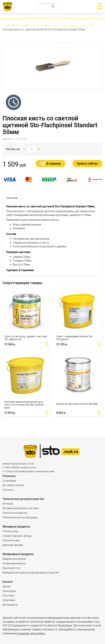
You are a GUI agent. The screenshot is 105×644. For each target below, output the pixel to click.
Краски (7, 586)
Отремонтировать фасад (17, 536)
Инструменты (10, 605)
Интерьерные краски (14, 563)
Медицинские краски (14, 559)
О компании (9, 481)
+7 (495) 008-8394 (11, 468)
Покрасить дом (11, 540)
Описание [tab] (12, 198)
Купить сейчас (87, 163)
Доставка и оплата (13, 485)
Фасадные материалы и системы (21, 508)
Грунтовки (8, 595)
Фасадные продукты (16, 527)
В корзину (53, 163)
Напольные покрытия (15, 513)
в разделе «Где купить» (31, 633)
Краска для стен (12, 568)
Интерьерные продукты (18, 554)
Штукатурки (9, 591)
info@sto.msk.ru (28, 468)
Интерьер (8, 504)
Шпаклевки (9, 600)
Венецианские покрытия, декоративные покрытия (31, 573)
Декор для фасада (13, 545)
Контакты (8, 490)
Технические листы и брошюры (20, 517)
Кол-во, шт (13, 149)
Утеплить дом (10, 531)
